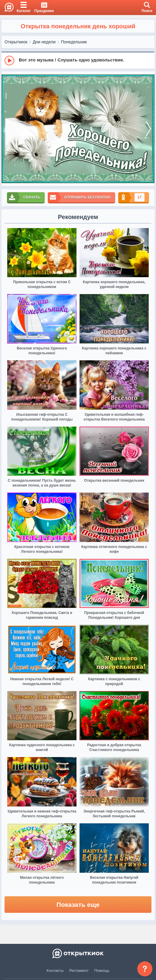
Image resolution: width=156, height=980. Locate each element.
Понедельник (74, 42)
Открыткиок (16, 42)
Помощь (102, 971)
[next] (148, 129)
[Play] (9, 61)
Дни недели (44, 42)
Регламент (79, 971)
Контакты (55, 971)
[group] (78, 60)
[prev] (8, 129)
